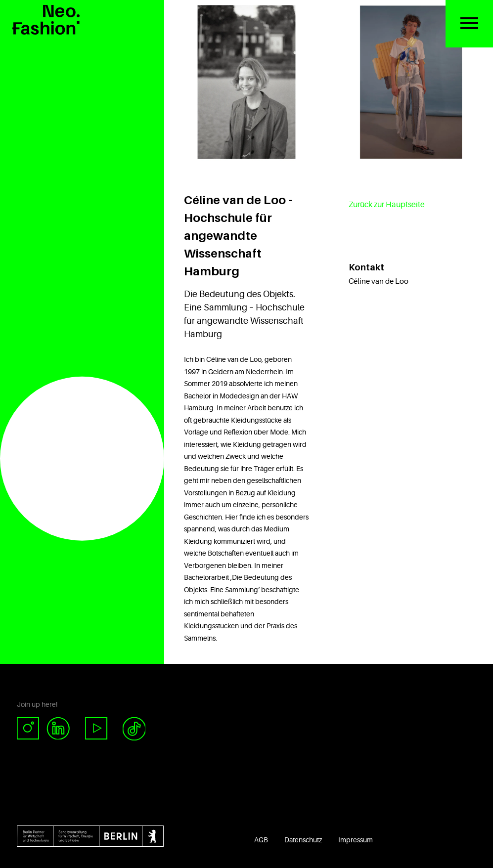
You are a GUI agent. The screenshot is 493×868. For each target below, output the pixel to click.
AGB (261, 840)
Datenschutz (303, 840)
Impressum (356, 840)
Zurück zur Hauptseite (387, 205)
